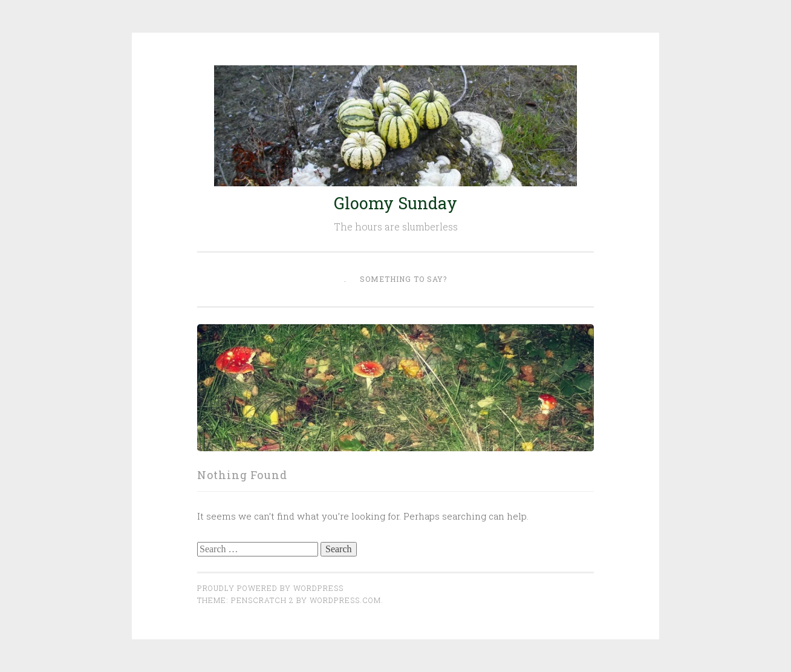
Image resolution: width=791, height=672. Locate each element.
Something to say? (403, 279)
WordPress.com (345, 600)
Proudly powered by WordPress (270, 588)
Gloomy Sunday (395, 203)
